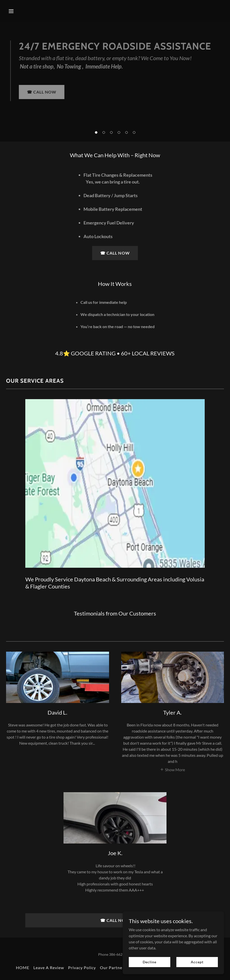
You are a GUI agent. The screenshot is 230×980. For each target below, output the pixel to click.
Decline (149, 962)
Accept (197, 962)
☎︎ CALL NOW (41, 92)
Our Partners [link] (113, 967)
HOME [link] (23, 967)
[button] (96, 132)
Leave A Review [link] (49, 967)
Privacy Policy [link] (82, 967)
